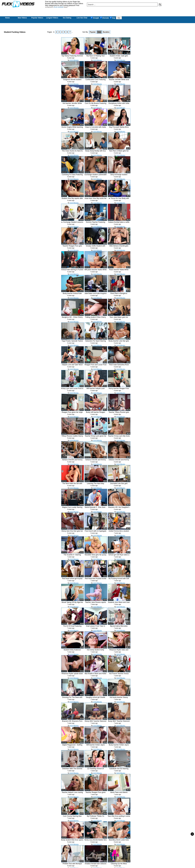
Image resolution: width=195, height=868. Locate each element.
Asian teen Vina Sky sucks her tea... (96, 199)
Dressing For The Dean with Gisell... (72, 698)
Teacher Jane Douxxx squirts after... (95, 603)
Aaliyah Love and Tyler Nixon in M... (72, 366)
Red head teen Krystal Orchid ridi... (96, 580)
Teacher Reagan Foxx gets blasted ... (72, 247)
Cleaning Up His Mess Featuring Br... (119, 865)
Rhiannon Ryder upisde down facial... (72, 675)
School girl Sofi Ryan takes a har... (119, 556)
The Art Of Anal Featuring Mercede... (72, 627)
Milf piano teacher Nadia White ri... (96, 271)
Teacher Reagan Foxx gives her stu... (96, 793)
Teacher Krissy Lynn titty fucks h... (119, 437)
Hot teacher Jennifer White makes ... (72, 104)
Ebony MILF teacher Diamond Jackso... (96, 722)
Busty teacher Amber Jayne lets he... (119, 746)
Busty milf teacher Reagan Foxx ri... (96, 413)
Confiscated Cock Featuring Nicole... (95, 81)
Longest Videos (52, 18)
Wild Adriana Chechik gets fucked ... (119, 247)
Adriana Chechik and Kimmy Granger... (72, 461)
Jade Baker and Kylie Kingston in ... (96, 294)
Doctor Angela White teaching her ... (72, 128)
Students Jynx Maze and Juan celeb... (119, 603)
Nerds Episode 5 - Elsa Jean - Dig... (96, 508)
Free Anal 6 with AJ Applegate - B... (96, 532)
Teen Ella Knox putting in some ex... (119, 817)
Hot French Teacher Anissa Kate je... (119, 675)
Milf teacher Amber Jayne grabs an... (96, 746)
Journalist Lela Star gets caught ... (119, 485)
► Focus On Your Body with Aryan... (119, 199)
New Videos (22, 18)
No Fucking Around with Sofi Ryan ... (119, 580)
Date (99, 32)
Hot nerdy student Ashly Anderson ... (96, 651)
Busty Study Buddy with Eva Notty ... (95, 152)
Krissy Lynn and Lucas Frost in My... (72, 389)
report (64, 53)
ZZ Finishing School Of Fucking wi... (95, 770)
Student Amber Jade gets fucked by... (119, 57)
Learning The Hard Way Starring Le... (96, 485)
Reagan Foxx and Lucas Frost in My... (96, 366)
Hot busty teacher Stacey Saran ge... (119, 698)
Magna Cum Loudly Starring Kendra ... (72, 508)
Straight (95, 18)
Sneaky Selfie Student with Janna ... (96, 247)
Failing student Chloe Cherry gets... (95, 318)
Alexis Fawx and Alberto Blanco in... (119, 793)
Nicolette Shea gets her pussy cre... (96, 556)
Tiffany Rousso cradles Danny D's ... (72, 437)
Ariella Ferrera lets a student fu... (119, 532)
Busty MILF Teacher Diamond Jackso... (119, 722)
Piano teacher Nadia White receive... (119, 271)
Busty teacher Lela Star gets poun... (119, 342)
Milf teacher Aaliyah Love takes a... (96, 389)
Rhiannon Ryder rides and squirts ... (119, 651)
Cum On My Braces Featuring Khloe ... (96, 104)
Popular (93, 32)
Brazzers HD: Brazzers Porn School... (72, 722)
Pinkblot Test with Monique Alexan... (72, 865)
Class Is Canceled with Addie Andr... (96, 128)
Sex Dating (67, 18)
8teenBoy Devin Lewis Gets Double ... (119, 841)
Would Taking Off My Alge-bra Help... (72, 603)
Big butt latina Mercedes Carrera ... (119, 627)
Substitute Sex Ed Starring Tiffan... (119, 770)
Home (7, 18)
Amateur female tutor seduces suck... (95, 865)
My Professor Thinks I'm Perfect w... (95, 817)
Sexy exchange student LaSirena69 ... (119, 176)
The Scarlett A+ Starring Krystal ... (72, 556)
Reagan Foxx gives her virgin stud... (72, 413)
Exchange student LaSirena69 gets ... (96, 176)
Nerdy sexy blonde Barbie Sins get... (95, 841)
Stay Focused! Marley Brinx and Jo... (119, 128)
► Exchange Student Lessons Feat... (72, 223)
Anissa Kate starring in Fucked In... (72, 271)
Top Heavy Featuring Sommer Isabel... (72, 57)
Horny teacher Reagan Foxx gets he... (119, 389)
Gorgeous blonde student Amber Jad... (72, 81)
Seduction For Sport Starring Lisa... (95, 342)
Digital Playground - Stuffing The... (72, 746)
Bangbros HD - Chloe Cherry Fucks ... (72, 318)
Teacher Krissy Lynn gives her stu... (96, 437)
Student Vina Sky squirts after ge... (72, 199)
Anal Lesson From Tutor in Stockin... (96, 627)
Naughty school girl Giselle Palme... (95, 698)
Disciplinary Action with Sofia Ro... (119, 104)
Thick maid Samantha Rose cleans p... (119, 366)
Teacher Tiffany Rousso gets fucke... (119, 413)
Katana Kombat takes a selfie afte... (119, 223)
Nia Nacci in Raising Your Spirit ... (96, 57)
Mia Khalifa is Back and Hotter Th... (96, 675)
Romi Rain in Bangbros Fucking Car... (119, 294)
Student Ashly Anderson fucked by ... (72, 651)
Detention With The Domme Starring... (72, 770)
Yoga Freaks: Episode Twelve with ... (72, 342)
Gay (112, 18)
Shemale (104, 18)
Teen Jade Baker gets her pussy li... (119, 318)
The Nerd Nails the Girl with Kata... (72, 485)
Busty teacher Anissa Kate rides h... (72, 294)
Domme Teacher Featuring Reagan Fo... (96, 223)
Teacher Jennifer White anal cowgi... (119, 81)
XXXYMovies (74, 60)
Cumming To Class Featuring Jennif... (72, 176)
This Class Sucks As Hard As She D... (72, 152)
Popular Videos (37, 18)
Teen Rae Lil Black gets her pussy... (119, 152)
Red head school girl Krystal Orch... (72, 580)
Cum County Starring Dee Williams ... (72, 817)
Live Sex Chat (82, 18)
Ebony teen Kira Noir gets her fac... (72, 532)
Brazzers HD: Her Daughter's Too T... (119, 508)
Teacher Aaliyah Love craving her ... (72, 793)
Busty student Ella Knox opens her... (72, 841)
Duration (106, 32)
